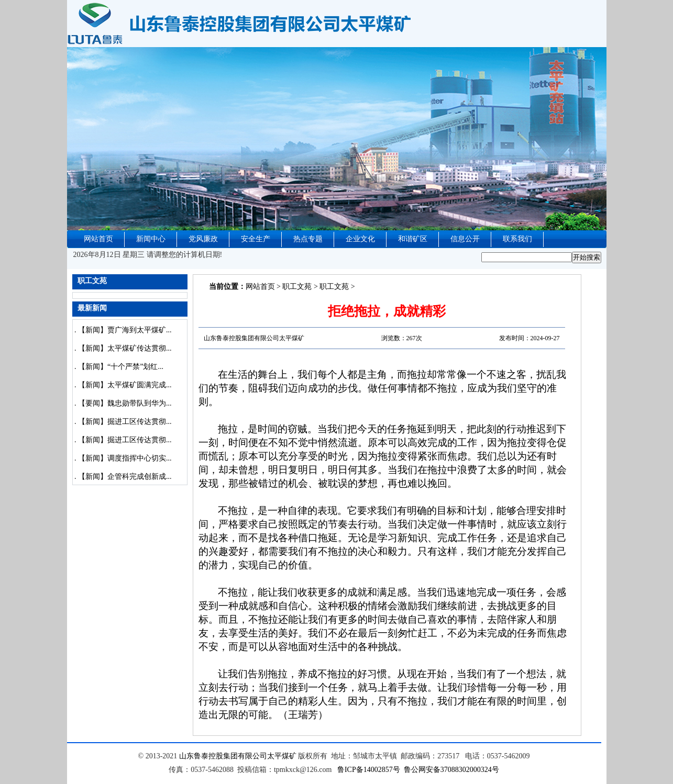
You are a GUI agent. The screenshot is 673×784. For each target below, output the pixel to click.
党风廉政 (203, 239)
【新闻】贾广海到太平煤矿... (125, 330)
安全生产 (256, 239)
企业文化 (360, 239)
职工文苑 (297, 287)
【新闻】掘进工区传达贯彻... (125, 422)
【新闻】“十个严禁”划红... (121, 367)
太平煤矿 (282, 756)
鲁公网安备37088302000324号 (451, 770)
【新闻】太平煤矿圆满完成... (125, 385)
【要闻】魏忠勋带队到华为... (125, 403)
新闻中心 (151, 239)
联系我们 (517, 239)
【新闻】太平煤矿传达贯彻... (125, 348)
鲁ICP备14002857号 (369, 770)
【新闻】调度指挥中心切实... (125, 458)
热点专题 (308, 239)
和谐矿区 (413, 239)
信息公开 (465, 239)
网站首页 (98, 239)
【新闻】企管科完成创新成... (125, 477)
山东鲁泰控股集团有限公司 (223, 756)
